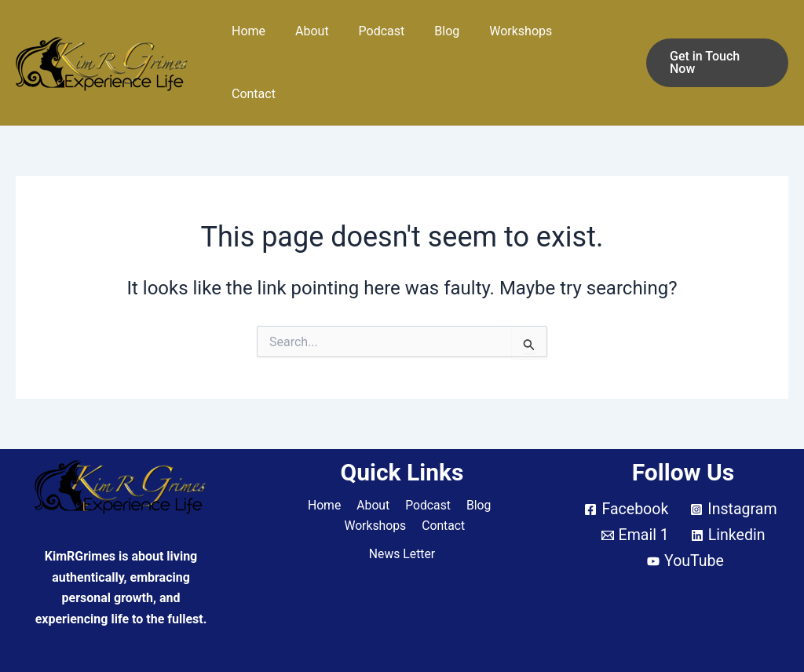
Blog (445, 41)
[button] (715, 42)
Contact (593, 41)
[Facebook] (625, 467)
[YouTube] (685, 519)
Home (260, 41)
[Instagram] (734, 467)
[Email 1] (634, 493)
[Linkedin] (729, 493)
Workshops (514, 41)
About (319, 41)
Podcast (384, 41)
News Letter (402, 512)
